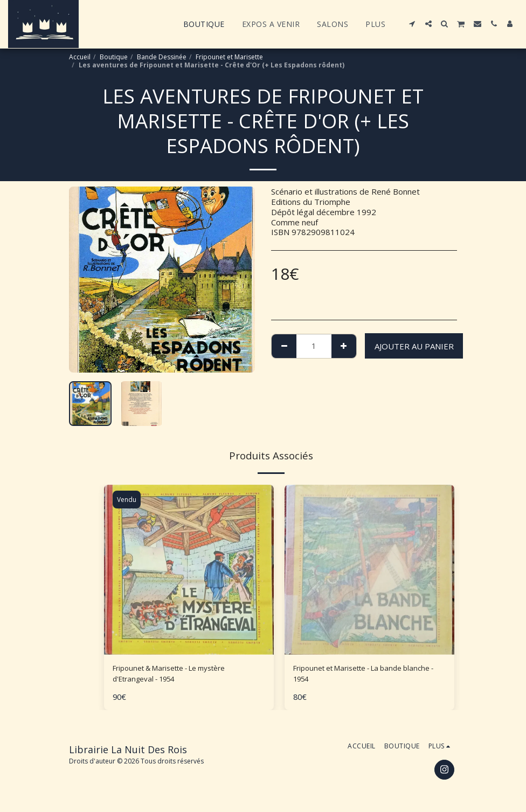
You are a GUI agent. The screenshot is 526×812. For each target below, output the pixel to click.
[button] (412, 24)
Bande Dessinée (162, 57)
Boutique (114, 57)
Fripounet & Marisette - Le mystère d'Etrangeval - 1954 (179, 675)
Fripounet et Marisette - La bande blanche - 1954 (356, 675)
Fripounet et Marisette (229, 57)
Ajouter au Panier (414, 346)
